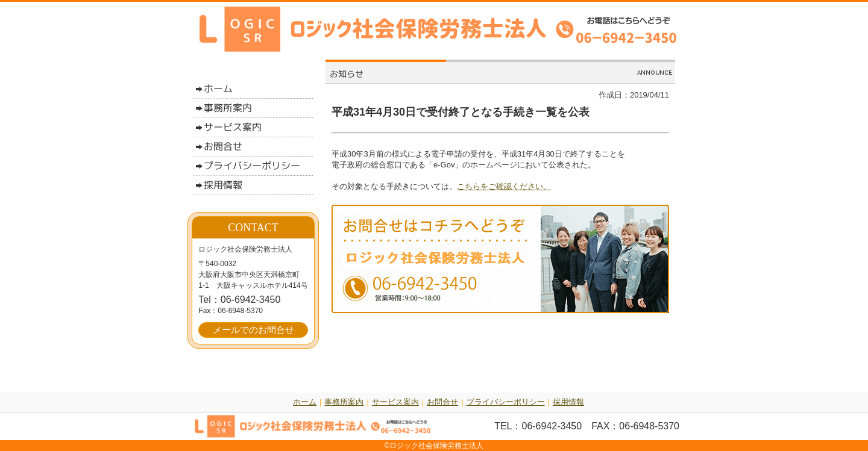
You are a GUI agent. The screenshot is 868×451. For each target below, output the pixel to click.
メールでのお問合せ (253, 330)
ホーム (305, 402)
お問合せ (442, 402)
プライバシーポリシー (506, 402)
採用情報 (568, 402)
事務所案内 (344, 402)
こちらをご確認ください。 (504, 186)
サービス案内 (395, 402)
